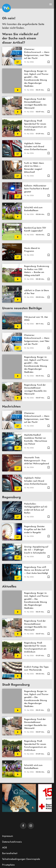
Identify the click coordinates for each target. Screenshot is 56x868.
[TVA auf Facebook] (23, 826)
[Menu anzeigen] (51, 4)
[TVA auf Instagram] (31, 826)
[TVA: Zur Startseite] (6, 8)
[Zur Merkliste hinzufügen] (49, 62)
